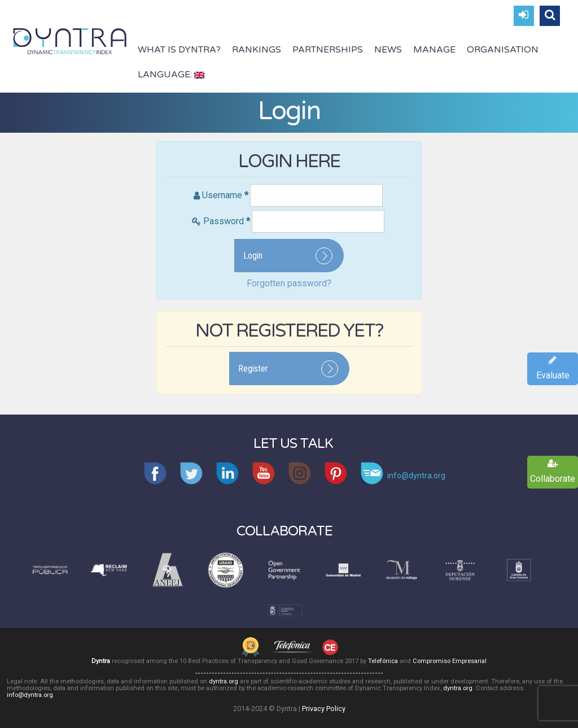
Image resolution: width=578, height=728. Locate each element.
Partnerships (328, 50)
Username (225, 195)
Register (253, 369)
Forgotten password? (289, 283)
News (388, 50)
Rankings (257, 50)
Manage (434, 50)
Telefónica (383, 661)
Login (253, 256)
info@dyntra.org (30, 695)
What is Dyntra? (179, 50)
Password (227, 221)
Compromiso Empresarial (450, 661)
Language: (171, 75)
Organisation (503, 50)
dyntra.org (224, 681)
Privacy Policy (324, 709)
